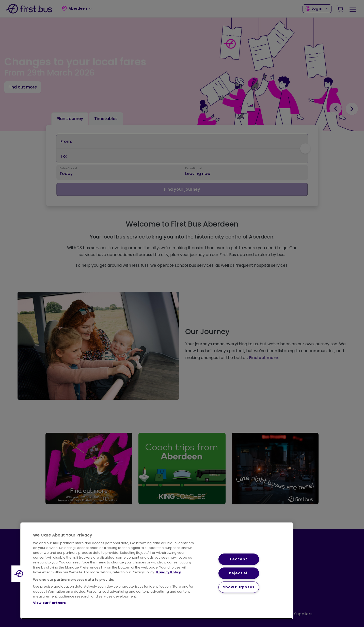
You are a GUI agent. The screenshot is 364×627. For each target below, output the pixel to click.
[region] (157, 571)
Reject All (239, 573)
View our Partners (49, 603)
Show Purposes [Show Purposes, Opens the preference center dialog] (239, 587)
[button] (20, 574)
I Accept (239, 559)
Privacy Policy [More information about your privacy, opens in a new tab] (169, 572)
